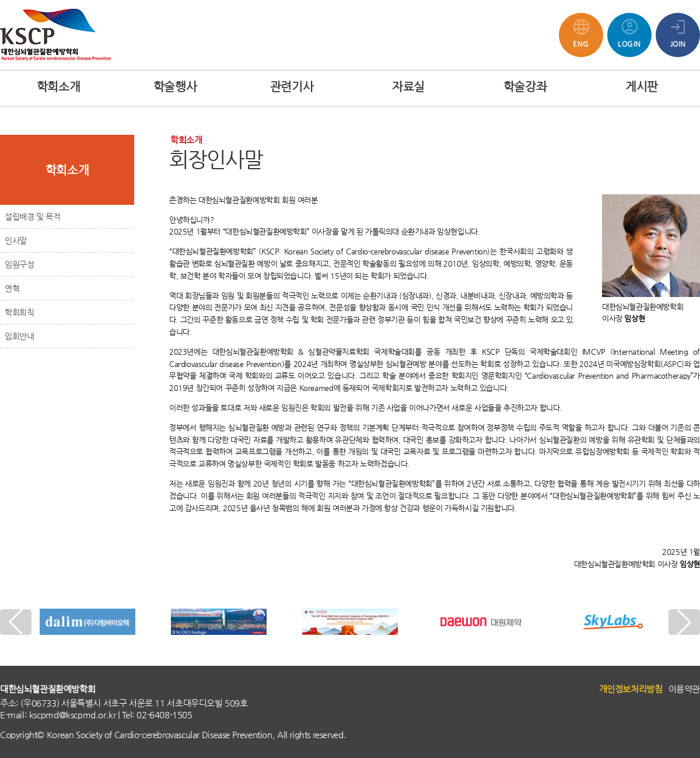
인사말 (16, 240)
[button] (684, 622)
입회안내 (19, 336)
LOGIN (629, 32)
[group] (88, 622)
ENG (581, 32)
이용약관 (684, 689)
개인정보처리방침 (631, 689)
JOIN (678, 32)
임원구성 (19, 264)
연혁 (12, 288)
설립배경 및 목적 (33, 216)
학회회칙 (19, 312)
